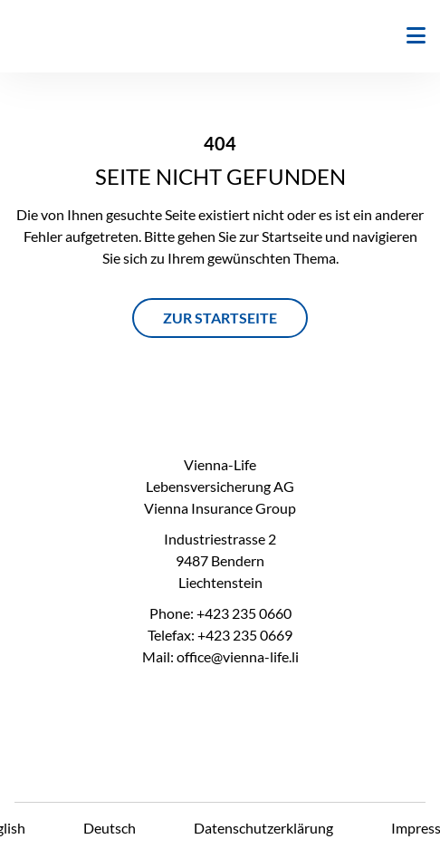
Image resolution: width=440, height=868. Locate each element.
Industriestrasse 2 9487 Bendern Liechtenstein (220, 560)
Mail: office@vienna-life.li (220, 656)
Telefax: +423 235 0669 (220, 635)
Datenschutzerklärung (263, 828)
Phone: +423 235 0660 (220, 613)
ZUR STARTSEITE (220, 318)
